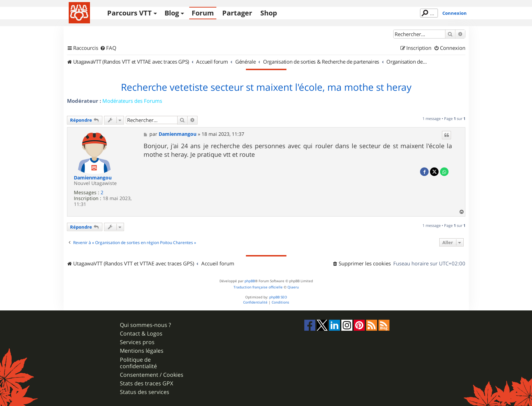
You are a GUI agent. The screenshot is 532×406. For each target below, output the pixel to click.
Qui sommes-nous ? (145, 325)
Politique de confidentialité (138, 363)
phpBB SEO (278, 297)
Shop (269, 13)
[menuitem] (108, 48)
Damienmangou (93, 178)
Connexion (455, 13)
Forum (203, 13)
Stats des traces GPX (146, 383)
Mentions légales (142, 351)
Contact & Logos (141, 334)
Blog (172, 13)
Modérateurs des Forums (132, 101)
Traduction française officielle (258, 287)
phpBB (250, 281)
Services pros (137, 342)
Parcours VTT (129, 13)
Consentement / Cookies (152, 375)
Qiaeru (293, 287)
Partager (237, 13)
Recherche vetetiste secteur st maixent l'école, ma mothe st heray (266, 87)
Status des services (145, 392)
